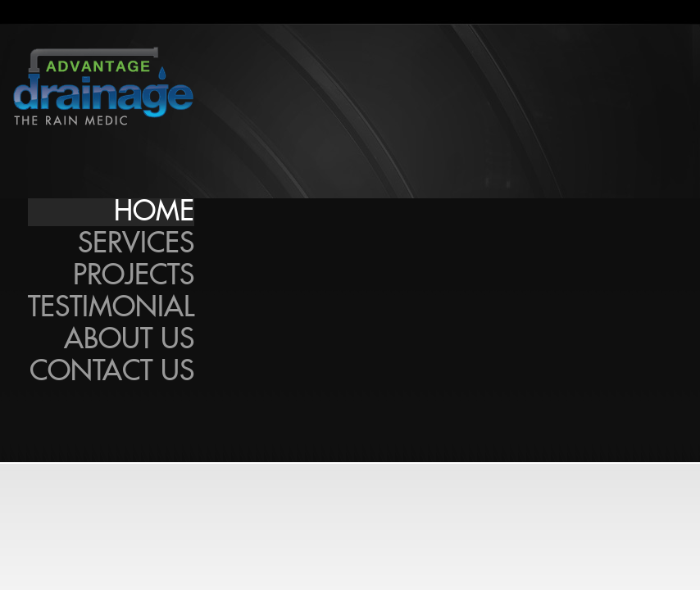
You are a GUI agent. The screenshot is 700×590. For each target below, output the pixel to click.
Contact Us (112, 372)
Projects (134, 276)
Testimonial (111, 308)
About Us (129, 340)
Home (154, 212)
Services (136, 244)
